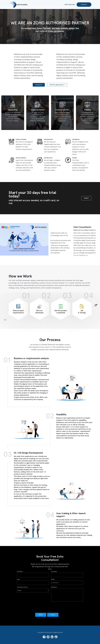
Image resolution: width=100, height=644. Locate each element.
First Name (33, 573)
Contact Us (39, 85)
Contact (84, 5)
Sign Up (86, 198)
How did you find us (33, 589)
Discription (67, 594)
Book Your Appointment (58, 85)
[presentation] (30, 607)
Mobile (67, 581)
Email (33, 581)
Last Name (67, 573)
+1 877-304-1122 (69, 5)
